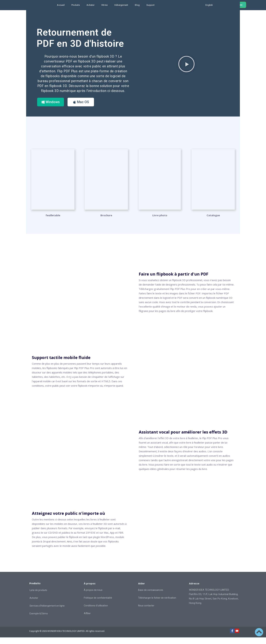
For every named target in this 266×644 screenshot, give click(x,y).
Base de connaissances (151, 597)
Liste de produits (38, 597)
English (209, 5)
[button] (186, 67)
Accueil (61, 5)
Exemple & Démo (39, 620)
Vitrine (104, 5)
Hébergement (121, 5)
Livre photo (160, 222)
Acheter (90, 5)
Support (150, 5)
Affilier (87, 620)
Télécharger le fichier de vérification (157, 604)
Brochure (106, 222)
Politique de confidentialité (98, 604)
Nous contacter (146, 612)
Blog (137, 5)
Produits (76, 5)
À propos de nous (93, 597)
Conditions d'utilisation (96, 612)
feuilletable (53, 222)
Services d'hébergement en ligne (47, 612)
